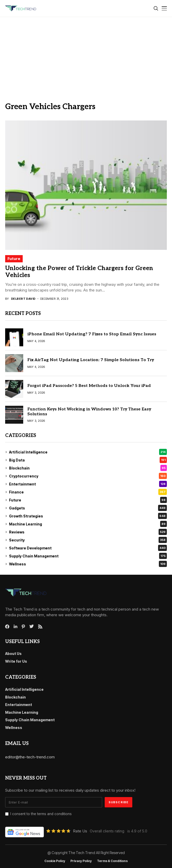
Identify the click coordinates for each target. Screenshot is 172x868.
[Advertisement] (86, 56)
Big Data (88, 460)
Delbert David (23, 299)
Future (14, 259)
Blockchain (88, 468)
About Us (13, 654)
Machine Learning (88, 524)
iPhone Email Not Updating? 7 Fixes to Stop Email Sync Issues (92, 334)
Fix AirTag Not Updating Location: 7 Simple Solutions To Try (91, 360)
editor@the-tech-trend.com (30, 757)
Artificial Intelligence (88, 452)
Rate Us (80, 831)
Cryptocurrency (88, 476)
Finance (88, 492)
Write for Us (16, 661)
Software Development (88, 548)
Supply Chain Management (88, 556)
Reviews (88, 532)
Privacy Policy (81, 861)
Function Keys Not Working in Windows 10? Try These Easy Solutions (89, 412)
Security (88, 540)
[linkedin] (15, 627)
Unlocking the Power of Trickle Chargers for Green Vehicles (79, 272)
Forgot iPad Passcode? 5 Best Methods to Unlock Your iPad (89, 386)
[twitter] (32, 627)
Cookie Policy (55, 861)
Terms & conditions (112, 861)
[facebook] (7, 627)
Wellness (88, 564)
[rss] (40, 627)
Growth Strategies (88, 516)
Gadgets (88, 508)
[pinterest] (23, 627)
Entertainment (88, 484)
